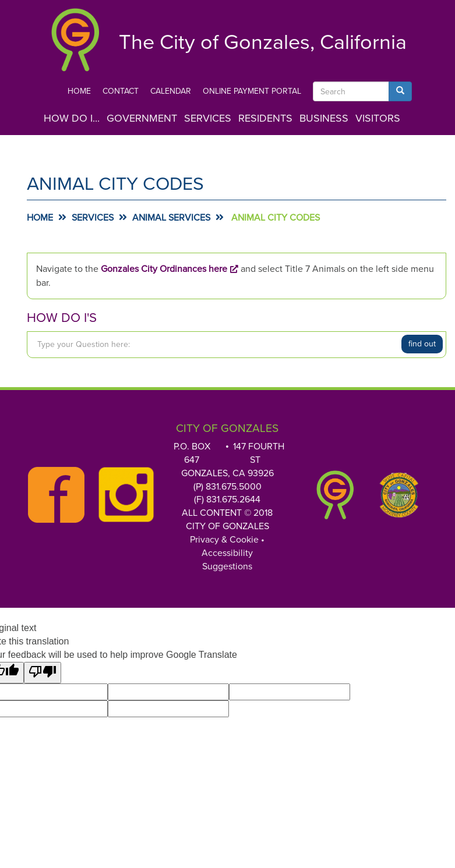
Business (324, 118)
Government (142, 118)
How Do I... (72, 118)
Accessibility (227, 553)
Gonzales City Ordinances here (164, 269)
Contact (121, 91)
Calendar (171, 91)
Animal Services (171, 218)
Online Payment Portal (252, 91)
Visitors (378, 118)
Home (79, 91)
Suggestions (227, 566)
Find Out (422, 344)
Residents (265, 118)
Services (208, 118)
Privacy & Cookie (224, 540)
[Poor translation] (43, 673)
